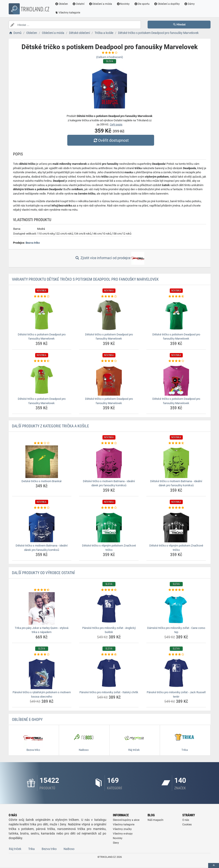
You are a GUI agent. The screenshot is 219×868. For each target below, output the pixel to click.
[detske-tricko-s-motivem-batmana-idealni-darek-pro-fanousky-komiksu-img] (109, 462)
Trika (31, 849)
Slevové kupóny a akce (126, 820)
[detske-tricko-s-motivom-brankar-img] (42, 462)
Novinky (123, 4)
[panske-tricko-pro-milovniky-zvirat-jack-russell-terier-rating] (176, 655)
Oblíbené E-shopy (27, 719)
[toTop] (214, 866)
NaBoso (69, 849)
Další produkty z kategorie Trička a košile (50, 426)
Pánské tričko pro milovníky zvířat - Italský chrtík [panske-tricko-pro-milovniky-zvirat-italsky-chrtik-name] (109, 692)
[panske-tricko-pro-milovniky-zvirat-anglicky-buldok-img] (109, 608)
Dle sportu (142, 4)
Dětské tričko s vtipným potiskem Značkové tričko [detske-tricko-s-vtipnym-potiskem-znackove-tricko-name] (109, 548)
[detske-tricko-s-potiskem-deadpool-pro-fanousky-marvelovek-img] (42, 315)
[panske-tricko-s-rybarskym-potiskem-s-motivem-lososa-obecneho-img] (42, 673)
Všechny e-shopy (123, 834)
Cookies (187, 825)
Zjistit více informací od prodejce (109, 258)
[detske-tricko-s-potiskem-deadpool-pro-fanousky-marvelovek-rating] (42, 297)
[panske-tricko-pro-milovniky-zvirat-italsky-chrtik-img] (109, 673)
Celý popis (116, 124)
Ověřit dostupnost (110, 140)
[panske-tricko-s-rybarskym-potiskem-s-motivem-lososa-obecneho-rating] (42, 655)
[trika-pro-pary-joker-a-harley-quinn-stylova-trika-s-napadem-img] (42, 608)
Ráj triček (15, 849)
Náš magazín (156, 820)
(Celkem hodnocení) (110, 57)
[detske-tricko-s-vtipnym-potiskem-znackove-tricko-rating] (109, 508)
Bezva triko (33, 243)
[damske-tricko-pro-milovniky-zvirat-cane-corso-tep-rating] (176, 590)
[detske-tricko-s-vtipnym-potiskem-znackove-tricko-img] (109, 526)
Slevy (116, 843)
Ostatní (78, 4)
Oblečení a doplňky (167, 4)
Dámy (189, 4)
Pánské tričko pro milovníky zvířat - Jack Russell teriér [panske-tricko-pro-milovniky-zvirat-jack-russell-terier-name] (176, 694)
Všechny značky (122, 829)
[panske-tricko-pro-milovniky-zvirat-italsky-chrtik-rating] (109, 655)
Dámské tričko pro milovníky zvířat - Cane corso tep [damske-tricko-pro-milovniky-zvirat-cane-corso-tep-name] (176, 630)
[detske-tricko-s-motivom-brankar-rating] (42, 443)
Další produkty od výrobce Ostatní (43, 573)
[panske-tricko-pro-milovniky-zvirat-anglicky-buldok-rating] (109, 590)
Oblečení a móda (100, 4)
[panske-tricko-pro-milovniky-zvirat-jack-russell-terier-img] (176, 673)
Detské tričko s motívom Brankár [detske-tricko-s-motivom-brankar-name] (42, 481)
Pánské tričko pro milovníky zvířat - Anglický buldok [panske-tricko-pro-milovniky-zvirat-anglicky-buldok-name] (109, 630)
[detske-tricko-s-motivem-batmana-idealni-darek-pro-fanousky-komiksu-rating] (109, 443)
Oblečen (62, 4)
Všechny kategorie (68, 13)
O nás (186, 820)
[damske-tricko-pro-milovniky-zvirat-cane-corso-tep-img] (176, 608)
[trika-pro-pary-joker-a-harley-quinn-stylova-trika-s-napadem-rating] (42, 590)
